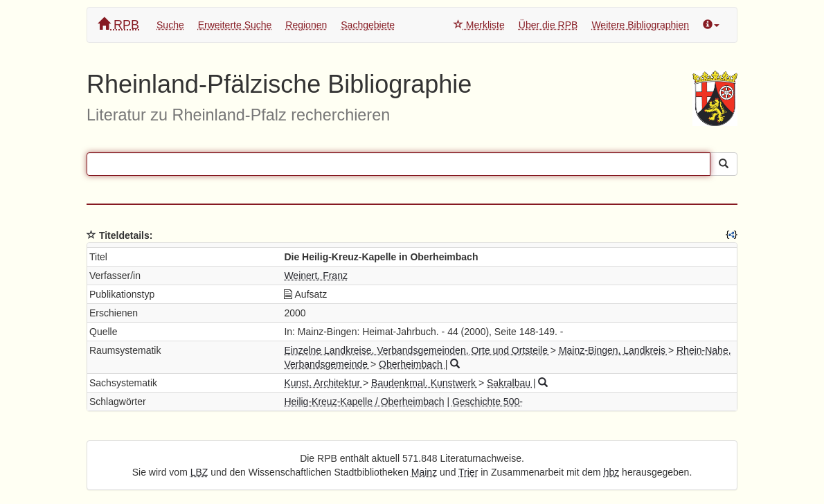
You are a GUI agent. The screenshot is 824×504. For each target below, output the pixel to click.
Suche (170, 25)
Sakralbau (510, 383)
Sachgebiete (368, 25)
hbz (612, 472)
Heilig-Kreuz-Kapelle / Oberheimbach (364, 402)
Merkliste (479, 25)
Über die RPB (548, 25)
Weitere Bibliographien (640, 25)
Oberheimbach (412, 364)
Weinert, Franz (316, 276)
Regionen (306, 25)
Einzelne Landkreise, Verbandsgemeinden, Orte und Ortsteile (417, 350)
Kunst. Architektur (323, 383)
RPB (118, 25)
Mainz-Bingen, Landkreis (613, 350)
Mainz (424, 472)
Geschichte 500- (487, 402)
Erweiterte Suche (235, 25)
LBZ (199, 472)
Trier (468, 472)
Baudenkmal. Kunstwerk (425, 383)
